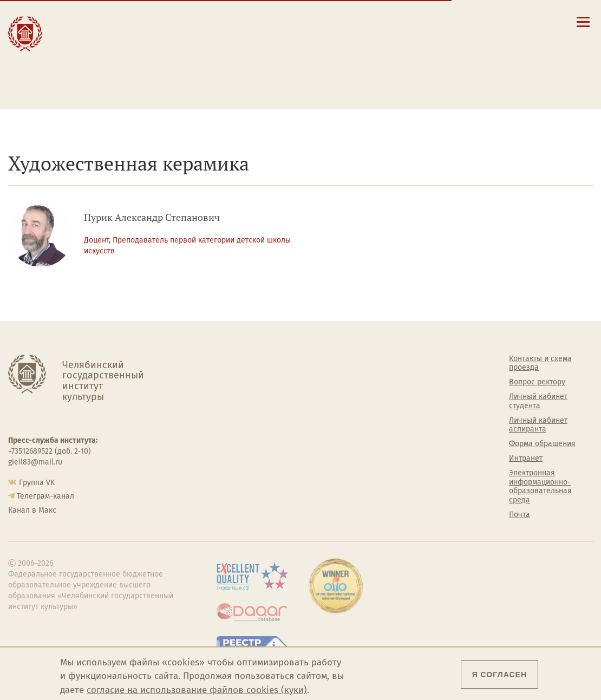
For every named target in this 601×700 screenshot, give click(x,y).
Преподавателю (196, 55)
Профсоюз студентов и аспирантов (400, 431)
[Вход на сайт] (531, 21)
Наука (73, 44)
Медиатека (228, 446)
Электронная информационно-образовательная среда (364, 83)
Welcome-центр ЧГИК (397, 373)
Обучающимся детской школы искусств (197, 75)
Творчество (87, 55)
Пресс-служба (233, 460)
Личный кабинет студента (355, 58)
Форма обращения (542, 444)
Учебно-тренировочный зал (394, 392)
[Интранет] (515, 21)
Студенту (181, 32)
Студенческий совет (394, 449)
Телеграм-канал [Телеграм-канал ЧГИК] (45, 496)
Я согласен (499, 675)
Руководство (231, 373)
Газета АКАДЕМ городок (401, 464)
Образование (90, 32)
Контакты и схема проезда (356, 38)
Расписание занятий (345, 48)
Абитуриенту (189, 20)
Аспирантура (231, 431)
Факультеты (230, 402)
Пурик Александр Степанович (152, 217)
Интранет (526, 459)
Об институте (232, 359)
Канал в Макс (32, 510)
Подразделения (237, 388)
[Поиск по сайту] (484, 21)
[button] (469, 21)
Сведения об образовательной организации (364, 24)
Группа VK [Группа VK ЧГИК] (37, 483)
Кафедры (225, 417)
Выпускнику (188, 44)
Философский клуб (393, 411)
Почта (520, 515)
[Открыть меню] (583, 28)
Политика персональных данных (399, 483)
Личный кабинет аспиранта (358, 69)
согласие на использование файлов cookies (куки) (197, 690)
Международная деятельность (97, 71)
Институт (81, 20)
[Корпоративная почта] (499, 21)
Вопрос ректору (537, 382)
